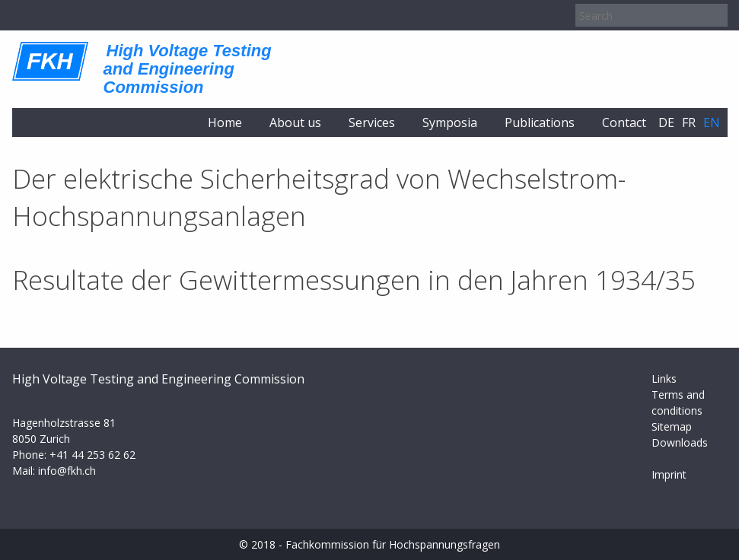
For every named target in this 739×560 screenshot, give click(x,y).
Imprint (669, 474)
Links (664, 379)
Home (225, 123)
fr (689, 123)
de (666, 123)
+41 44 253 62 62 (92, 455)
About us (295, 123)
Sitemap (672, 426)
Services (372, 123)
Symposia (450, 123)
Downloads (680, 442)
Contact (624, 123)
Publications (540, 123)
